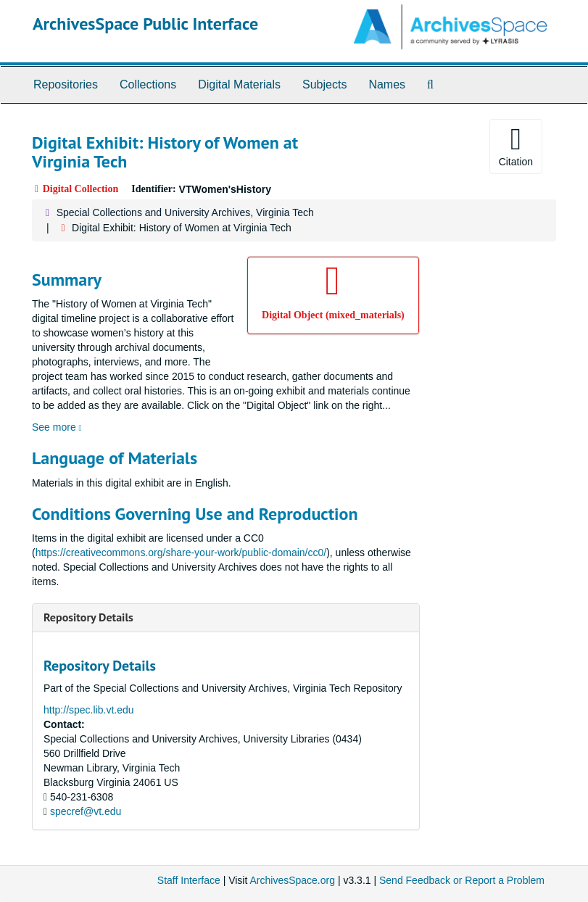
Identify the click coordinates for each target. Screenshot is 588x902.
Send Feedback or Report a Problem (462, 880)
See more (57, 427)
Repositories (66, 84)
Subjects (324, 84)
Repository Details (88, 617)
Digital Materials (239, 84)
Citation (516, 146)
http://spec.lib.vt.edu (89, 710)
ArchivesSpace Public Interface (145, 24)
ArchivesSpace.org (292, 880)
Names (387, 84)
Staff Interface (189, 880)
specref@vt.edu (86, 811)
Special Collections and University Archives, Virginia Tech (185, 212)
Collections (148, 84)
